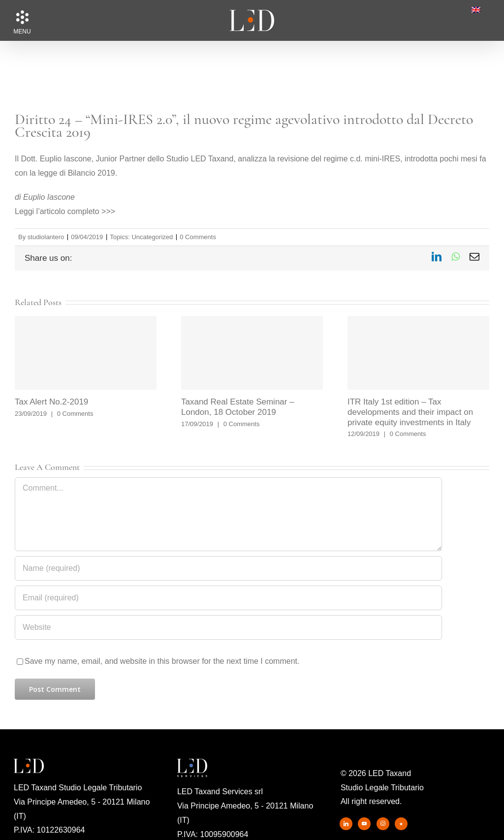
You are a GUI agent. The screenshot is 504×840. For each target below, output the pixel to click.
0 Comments (198, 237)
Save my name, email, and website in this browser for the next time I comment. (162, 661)
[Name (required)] (228, 568)
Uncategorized (152, 237)
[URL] (228, 627)
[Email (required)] (228, 598)
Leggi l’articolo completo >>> (65, 211)
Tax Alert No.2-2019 (51, 402)
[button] (22, 17)
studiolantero (46, 237)
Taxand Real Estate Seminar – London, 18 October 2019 (238, 407)
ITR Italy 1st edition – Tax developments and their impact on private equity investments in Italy (410, 412)
